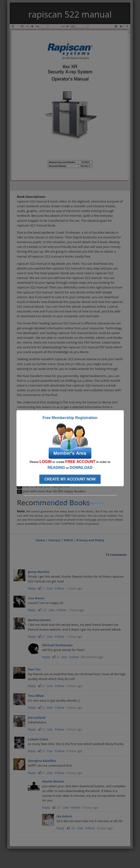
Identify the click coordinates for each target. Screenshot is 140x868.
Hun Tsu (34, 669)
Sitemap (89, 503)
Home (40, 540)
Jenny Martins (39, 572)
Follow (60, 588)
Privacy (63, 503)
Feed (101, 503)
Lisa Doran (36, 598)
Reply (32, 588)
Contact (54, 540)
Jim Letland (37, 717)
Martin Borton (53, 781)
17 (56, 807)
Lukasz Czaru (38, 739)
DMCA (68, 540)
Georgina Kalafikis (42, 761)
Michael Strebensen (57, 645)
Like (50, 588)
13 (71, 828)
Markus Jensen (39, 620)
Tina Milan (36, 696)
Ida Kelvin (64, 816)
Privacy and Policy (90, 540)
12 (42, 610)
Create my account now (70, 479)
